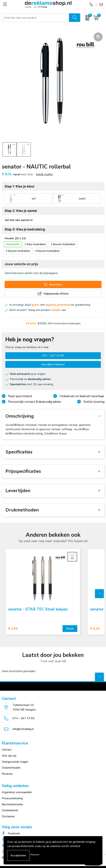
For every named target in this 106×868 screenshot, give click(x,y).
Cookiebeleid (10, 810)
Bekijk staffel (44, 174)
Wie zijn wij (9, 756)
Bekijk (70, 629)
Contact (7, 750)
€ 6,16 (95, 629)
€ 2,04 (13, 629)
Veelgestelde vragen (15, 762)
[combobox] (36, 18)
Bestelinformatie (12, 804)
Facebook (11, 833)
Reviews (7, 774)
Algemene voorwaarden (17, 792)
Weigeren (35, 855)
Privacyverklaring (12, 798)
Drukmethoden (11, 768)
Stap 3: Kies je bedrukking (25, 229)
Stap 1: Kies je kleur (20, 186)
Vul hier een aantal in (19, 220)
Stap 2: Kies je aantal (21, 211)
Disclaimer (8, 816)
